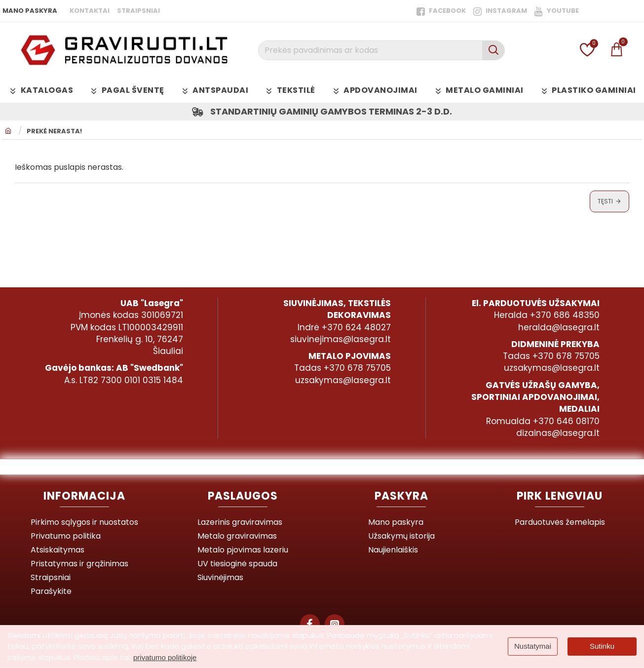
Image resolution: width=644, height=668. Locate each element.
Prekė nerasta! (54, 131)
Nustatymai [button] (533, 646)
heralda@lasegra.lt (559, 327)
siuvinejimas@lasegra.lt (341, 339)
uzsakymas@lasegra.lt (343, 380)
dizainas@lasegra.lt (558, 433)
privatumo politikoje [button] (165, 657)
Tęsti (605, 201)
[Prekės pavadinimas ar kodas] (493, 50)
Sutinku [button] (602, 646)
